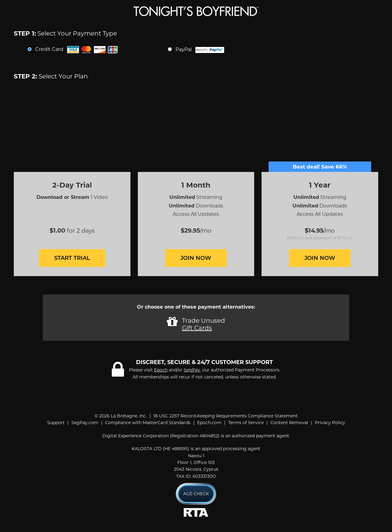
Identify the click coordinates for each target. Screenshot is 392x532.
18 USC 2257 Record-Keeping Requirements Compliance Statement (226, 416)
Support (56, 423)
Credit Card (76, 50)
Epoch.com (209, 423)
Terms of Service (246, 423)
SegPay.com (85, 423)
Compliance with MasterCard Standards (148, 423)
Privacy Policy (330, 423)
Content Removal (289, 423)
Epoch (161, 370)
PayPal (200, 50)
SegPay (192, 370)
